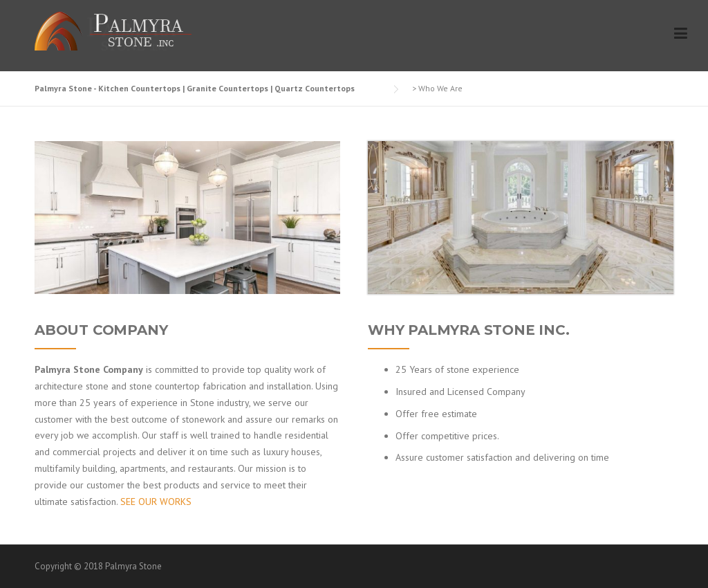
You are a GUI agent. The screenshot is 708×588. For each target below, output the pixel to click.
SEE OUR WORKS (156, 502)
